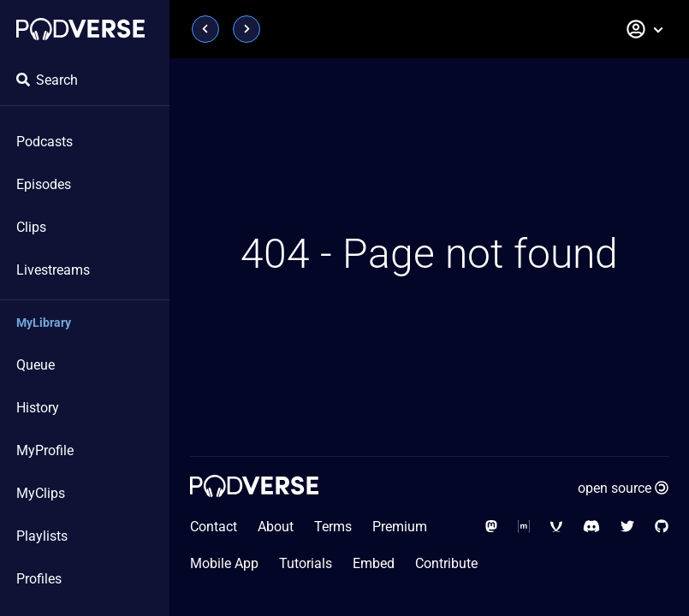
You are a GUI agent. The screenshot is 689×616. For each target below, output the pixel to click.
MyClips (41, 493)
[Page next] (246, 29)
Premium (400, 527)
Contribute (446, 563)
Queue (36, 365)
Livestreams (53, 270)
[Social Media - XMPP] (556, 527)
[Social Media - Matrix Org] (524, 527)
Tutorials (306, 563)
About (276, 527)
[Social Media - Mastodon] (491, 527)
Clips (31, 227)
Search (47, 80)
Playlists (42, 536)
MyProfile (45, 450)
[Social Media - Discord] (591, 527)
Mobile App (224, 563)
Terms (333, 527)
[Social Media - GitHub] (662, 527)
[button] (645, 29)
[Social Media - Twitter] (627, 527)
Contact (214, 527)
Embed (374, 563)
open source (623, 488)
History (38, 408)
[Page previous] (205, 29)
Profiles (39, 579)
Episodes (44, 184)
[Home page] (80, 29)
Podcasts (45, 142)
